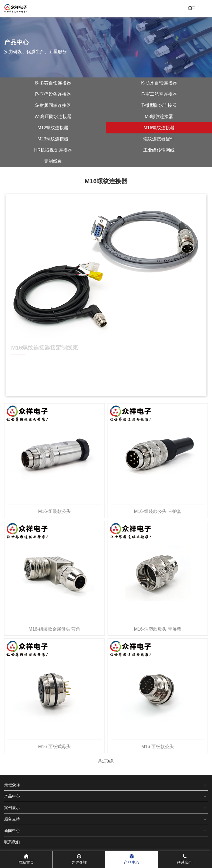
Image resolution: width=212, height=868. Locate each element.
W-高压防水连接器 (53, 117)
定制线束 (53, 162)
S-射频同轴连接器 (53, 106)
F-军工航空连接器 (159, 95)
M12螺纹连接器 (53, 128)
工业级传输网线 (159, 151)
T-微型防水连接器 (159, 106)
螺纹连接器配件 (159, 139)
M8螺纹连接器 (159, 117)
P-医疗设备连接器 (53, 95)
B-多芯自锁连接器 (53, 83)
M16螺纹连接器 (159, 128)
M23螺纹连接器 (53, 139)
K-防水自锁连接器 (159, 83)
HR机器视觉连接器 (53, 151)
